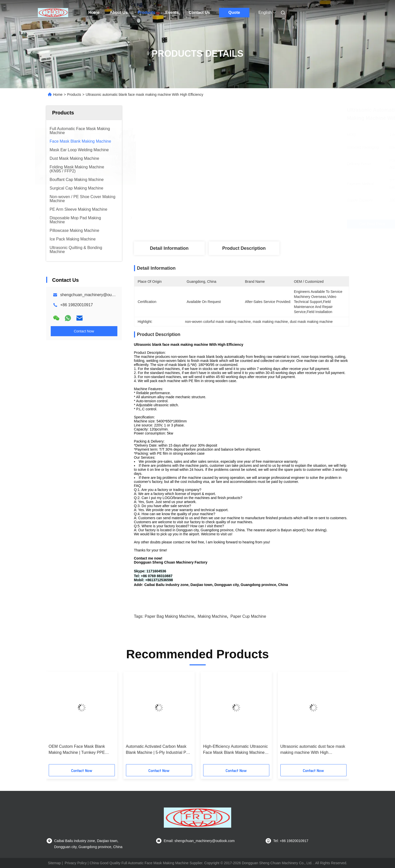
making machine (212, 616)
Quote (234, 12)
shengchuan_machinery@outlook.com (95, 295)
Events (172, 12)
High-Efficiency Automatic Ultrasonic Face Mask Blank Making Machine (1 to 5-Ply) (236, 750)
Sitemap (54, 863)
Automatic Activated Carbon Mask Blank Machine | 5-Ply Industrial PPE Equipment (159, 750)
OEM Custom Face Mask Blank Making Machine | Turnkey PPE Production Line (77, 750)
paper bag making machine (169, 616)
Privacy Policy (76, 863)
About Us (118, 12)
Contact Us (199, 12)
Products (147, 12)
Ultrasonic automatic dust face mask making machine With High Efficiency (313, 750)
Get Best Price (277, 224)
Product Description (244, 248)
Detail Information (169, 248)
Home (94, 12)
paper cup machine (248, 616)
